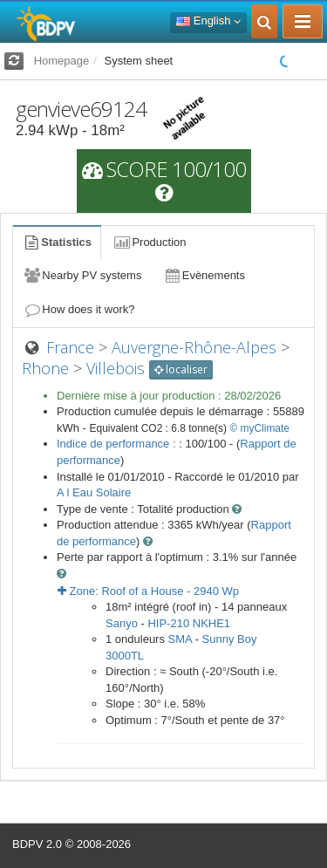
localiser (181, 369)
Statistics (57, 242)
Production (149, 242)
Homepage (62, 61)
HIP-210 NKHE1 (189, 623)
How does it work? (79, 309)
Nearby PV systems (82, 275)
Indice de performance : (118, 444)
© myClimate (259, 428)
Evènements (204, 275)
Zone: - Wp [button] (148, 591)
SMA (180, 639)
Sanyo (122, 623)
